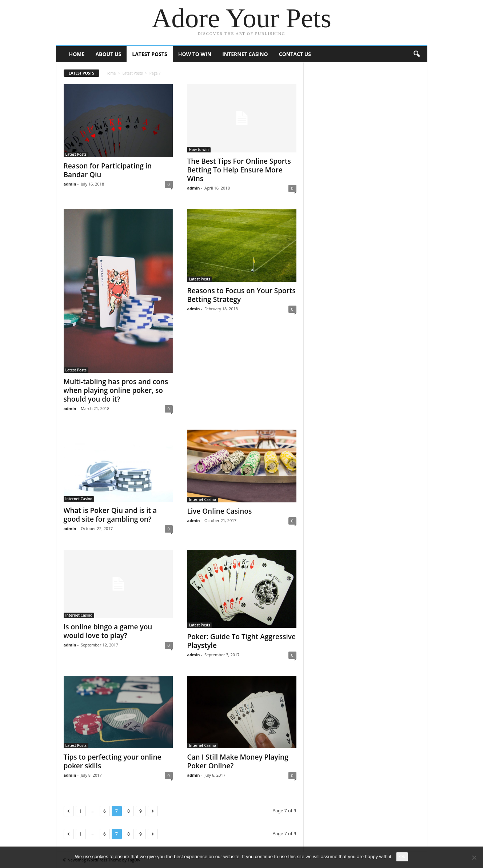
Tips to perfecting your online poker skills (113, 761)
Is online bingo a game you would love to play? (108, 631)
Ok (402, 857)
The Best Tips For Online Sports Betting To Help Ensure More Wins (239, 170)
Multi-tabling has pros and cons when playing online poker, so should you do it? (116, 390)
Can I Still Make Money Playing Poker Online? (238, 761)
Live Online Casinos (220, 511)
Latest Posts (149, 54)
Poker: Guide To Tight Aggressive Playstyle (242, 641)
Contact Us (295, 54)
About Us (108, 54)
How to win (195, 54)
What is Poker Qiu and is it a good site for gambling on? (110, 515)
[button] (416, 54)
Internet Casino (245, 54)
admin (70, 184)
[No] (474, 857)
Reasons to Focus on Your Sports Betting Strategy (242, 295)
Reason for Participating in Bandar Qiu (108, 170)
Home (77, 54)
